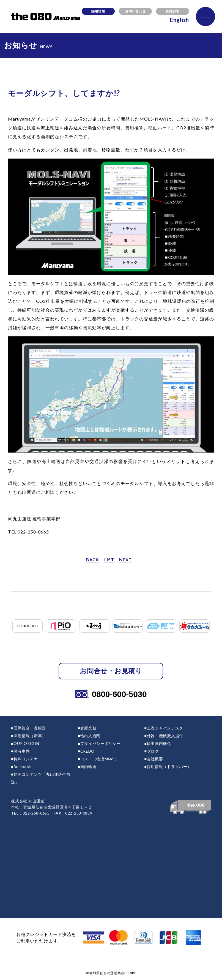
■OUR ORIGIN (25, 743)
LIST (109, 560)
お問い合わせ (135, 11)
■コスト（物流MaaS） (98, 759)
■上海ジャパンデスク (164, 728)
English (179, 20)
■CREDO (86, 751)
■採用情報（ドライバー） (168, 767)
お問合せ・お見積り (111, 671)
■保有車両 (20, 751)
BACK (93, 560)
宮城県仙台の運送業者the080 (113, 973)
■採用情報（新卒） (28, 736)
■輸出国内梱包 (158, 743)
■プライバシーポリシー (99, 743)
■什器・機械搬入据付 (164, 736)
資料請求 (173, 11)
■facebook (21, 767)
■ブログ (152, 751)
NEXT (125, 560)
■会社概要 (154, 759)
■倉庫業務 (87, 728)
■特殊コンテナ (24, 759)
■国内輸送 (87, 767)
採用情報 (98, 11)
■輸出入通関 (89, 736)
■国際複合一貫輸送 (28, 728)
